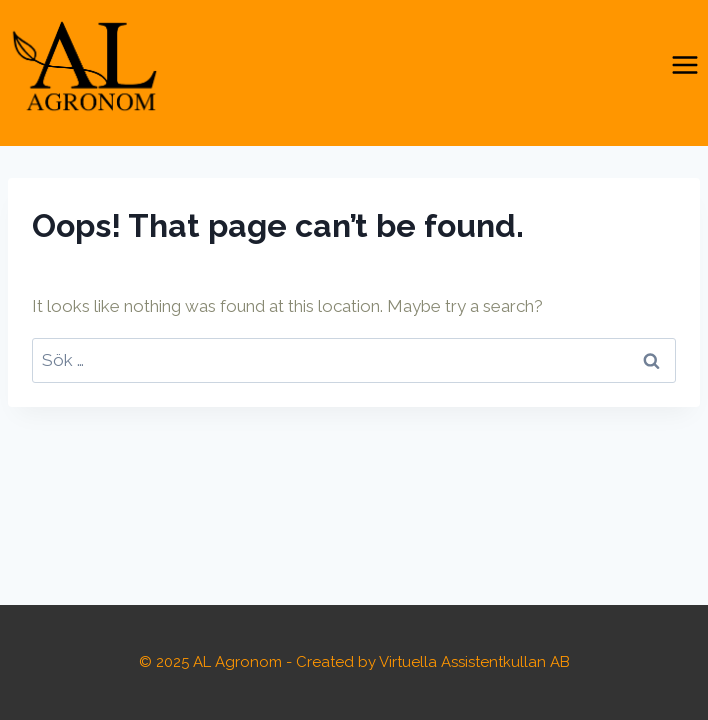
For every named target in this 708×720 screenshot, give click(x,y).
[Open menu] (684, 65)
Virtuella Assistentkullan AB (474, 662)
